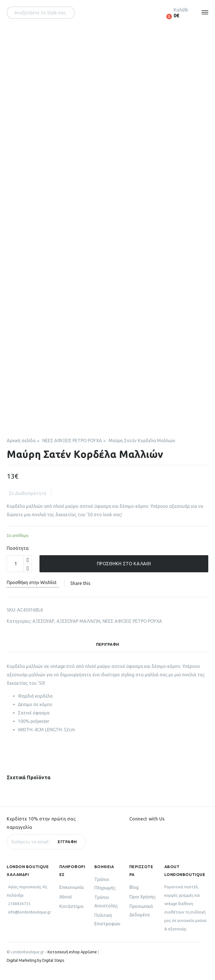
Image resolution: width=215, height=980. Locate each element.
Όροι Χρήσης (142, 905)
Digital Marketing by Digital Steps (36, 969)
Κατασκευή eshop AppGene (72, 960)
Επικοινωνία (72, 896)
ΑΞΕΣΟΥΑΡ (43, 629)
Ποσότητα (18, 557)
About (66, 905)
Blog (134, 896)
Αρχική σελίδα (21, 449)
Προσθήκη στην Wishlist (33, 591)
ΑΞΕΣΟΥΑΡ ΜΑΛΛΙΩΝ (78, 629)
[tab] (108, 654)
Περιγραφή (108, 653)
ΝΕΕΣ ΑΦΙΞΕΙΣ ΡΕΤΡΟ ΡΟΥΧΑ (72, 449)
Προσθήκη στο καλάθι (124, 572)
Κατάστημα (71, 915)
